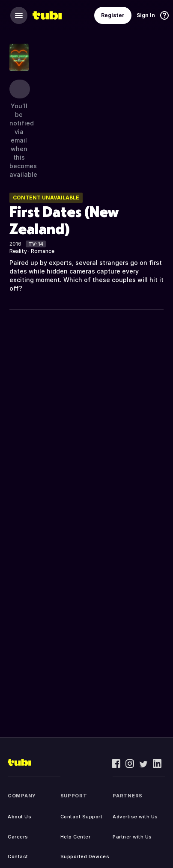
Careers (18, 837)
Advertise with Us (135, 817)
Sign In (146, 15)
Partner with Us (132, 837)
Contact (18, 856)
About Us (19, 817)
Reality (18, 251)
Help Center (76, 837)
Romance (43, 251)
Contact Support (82, 817)
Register (113, 15)
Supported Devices (85, 856)
